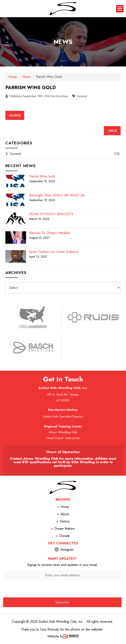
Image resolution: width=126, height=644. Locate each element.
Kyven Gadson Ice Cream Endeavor (54, 252)
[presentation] (62, 588)
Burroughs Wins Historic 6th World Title (57, 195)
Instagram (67, 549)
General (82, 96)
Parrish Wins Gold (42, 176)
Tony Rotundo (50, 629)
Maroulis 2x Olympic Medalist (50, 233)
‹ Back (112, 131)
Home (13, 77)
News (26, 77)
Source (15, 115)
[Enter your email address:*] (62, 575)
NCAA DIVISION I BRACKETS (51, 214)
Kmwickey (62, 96)
